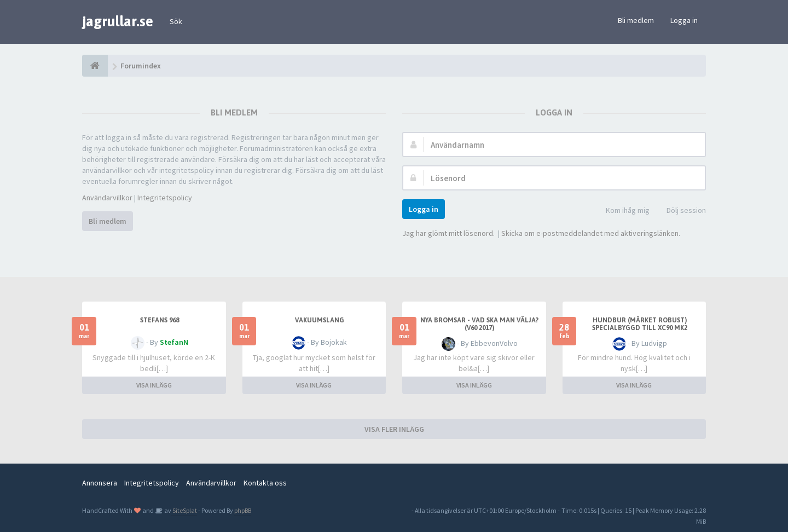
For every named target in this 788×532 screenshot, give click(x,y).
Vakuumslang (320, 320)
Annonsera (100, 483)
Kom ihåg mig (622, 211)
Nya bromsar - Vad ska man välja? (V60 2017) (479, 324)
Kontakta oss (265, 483)
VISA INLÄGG (154, 385)
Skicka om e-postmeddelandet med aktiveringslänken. (591, 233)
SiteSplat (184, 510)
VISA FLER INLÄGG (394, 429)
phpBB (243, 510)
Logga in (684, 20)
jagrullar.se (118, 21)
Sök (176, 21)
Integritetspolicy (165, 198)
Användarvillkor (107, 198)
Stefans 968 (160, 320)
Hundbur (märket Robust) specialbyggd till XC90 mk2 (640, 324)
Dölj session (680, 211)
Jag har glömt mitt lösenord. (448, 233)
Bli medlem (636, 20)
